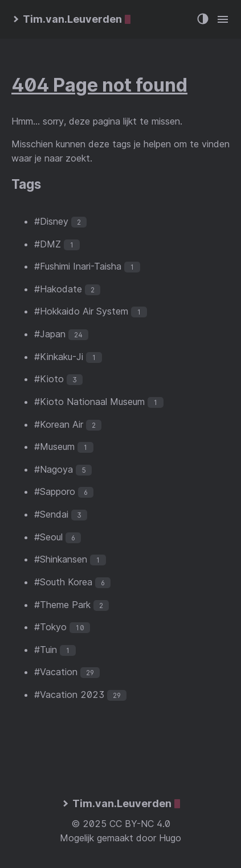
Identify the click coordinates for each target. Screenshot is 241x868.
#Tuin (46, 650)
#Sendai (51, 514)
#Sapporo (55, 491)
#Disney (51, 221)
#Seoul (48, 537)
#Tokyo (50, 627)
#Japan (50, 334)
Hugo (170, 838)
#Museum (54, 447)
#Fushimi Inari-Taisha (78, 266)
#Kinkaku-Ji (59, 357)
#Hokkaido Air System (81, 311)
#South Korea (63, 582)
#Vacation (56, 672)
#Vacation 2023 (69, 695)
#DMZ (48, 244)
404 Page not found (99, 85)
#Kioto (49, 379)
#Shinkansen (61, 559)
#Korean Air (59, 424)
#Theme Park (62, 605)
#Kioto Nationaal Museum (89, 402)
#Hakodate (58, 289)
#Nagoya (54, 469)
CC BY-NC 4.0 (140, 824)
